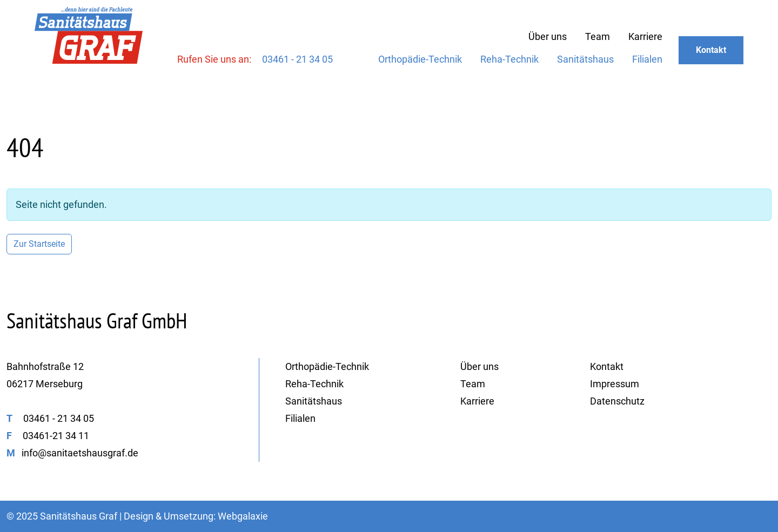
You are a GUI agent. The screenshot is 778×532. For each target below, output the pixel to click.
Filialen (647, 59)
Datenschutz (617, 401)
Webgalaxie (243, 516)
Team (598, 36)
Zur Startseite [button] (39, 244)
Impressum (615, 384)
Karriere (645, 36)
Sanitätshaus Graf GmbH (97, 320)
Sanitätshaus (585, 59)
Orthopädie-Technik (420, 59)
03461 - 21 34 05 (297, 59)
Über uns (548, 36)
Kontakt (711, 50)
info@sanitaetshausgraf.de (80, 453)
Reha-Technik (509, 59)
